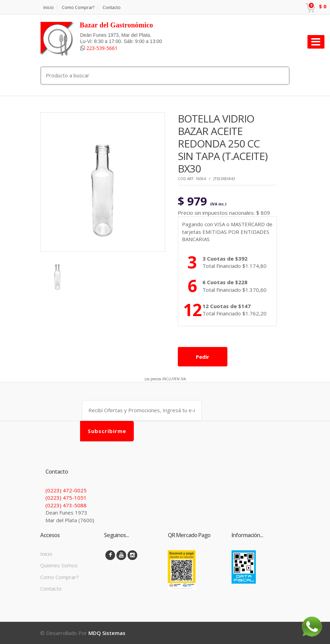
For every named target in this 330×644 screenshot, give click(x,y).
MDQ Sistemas (107, 633)
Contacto (112, 7)
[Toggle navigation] (316, 42)
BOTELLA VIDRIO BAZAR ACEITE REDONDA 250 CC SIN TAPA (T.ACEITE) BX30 (223, 143)
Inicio (49, 7)
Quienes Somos (59, 565)
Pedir (203, 357)
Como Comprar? (78, 7)
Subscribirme (107, 431)
